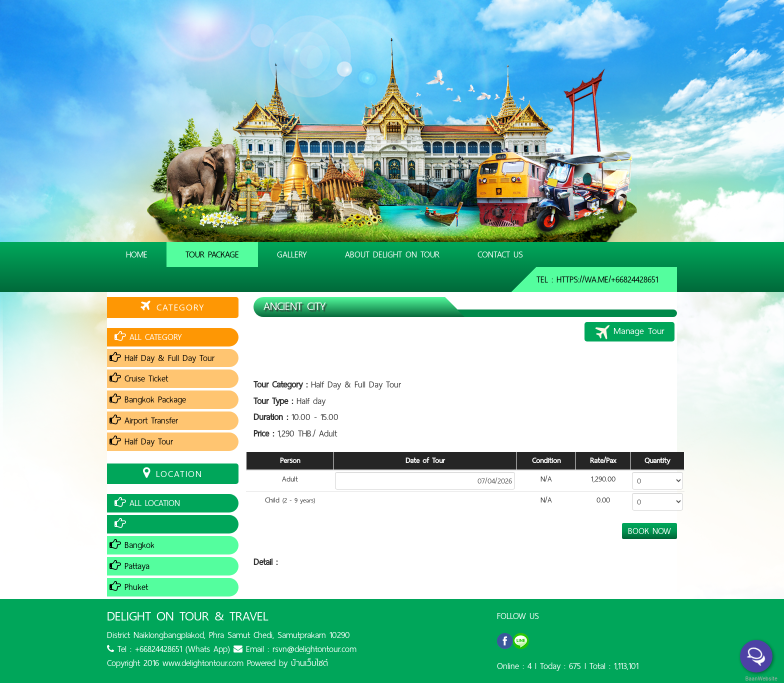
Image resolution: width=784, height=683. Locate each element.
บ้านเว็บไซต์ (309, 663)
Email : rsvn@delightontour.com (295, 649)
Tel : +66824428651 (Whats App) (168, 649)
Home (137, 254)
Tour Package (212, 254)
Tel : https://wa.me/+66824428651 (597, 279)
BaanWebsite (760, 679)
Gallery (292, 254)
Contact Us (500, 254)
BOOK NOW (649, 531)
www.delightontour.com (203, 663)
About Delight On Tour (392, 254)
